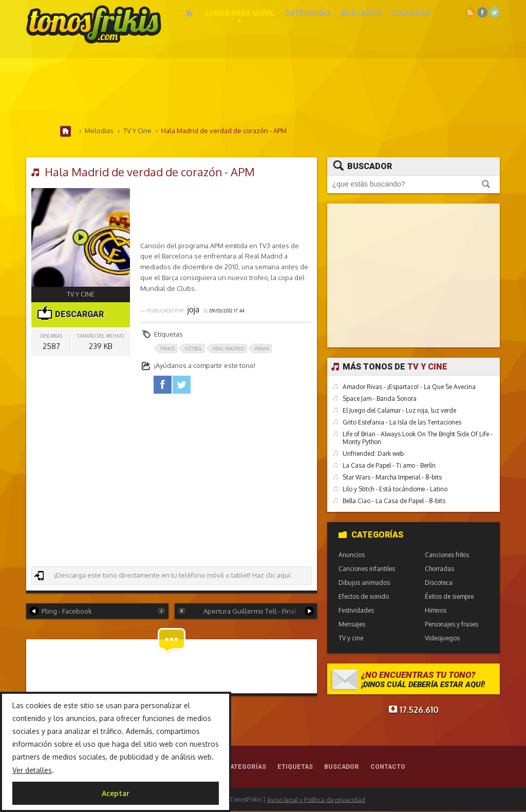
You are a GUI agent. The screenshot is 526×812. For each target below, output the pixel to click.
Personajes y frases (452, 625)
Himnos (436, 611)
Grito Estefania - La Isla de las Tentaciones (402, 423)
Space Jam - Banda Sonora (380, 399)
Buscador (361, 13)
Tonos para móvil (239, 13)
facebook (163, 385)
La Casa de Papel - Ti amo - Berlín (389, 466)
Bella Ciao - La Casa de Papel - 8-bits (394, 501)
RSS (470, 12)
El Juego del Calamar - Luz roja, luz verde (399, 411)
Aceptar (116, 793)
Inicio (189, 13)
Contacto (388, 768)
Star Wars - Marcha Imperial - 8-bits (392, 478)
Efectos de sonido (364, 597)
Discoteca (439, 583)
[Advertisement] (263, 92)
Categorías (308, 13)
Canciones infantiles (367, 569)
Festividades (356, 611)
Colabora (410, 13)
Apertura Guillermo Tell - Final (246, 612)
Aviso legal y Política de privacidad (316, 800)
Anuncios (352, 555)
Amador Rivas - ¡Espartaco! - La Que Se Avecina (409, 387)
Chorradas (439, 569)
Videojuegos (442, 639)
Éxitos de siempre (449, 597)
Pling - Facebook (97, 612)
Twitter (495, 12)
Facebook (482, 12)
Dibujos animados (364, 583)
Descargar (70, 314)
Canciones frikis (447, 555)
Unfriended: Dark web (373, 454)
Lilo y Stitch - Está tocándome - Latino (395, 490)
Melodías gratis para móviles (94, 24)
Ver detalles (32, 770)
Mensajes (352, 625)
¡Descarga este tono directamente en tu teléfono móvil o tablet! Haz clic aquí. (163, 576)
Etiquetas (295, 768)
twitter (182, 385)
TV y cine (81, 295)
